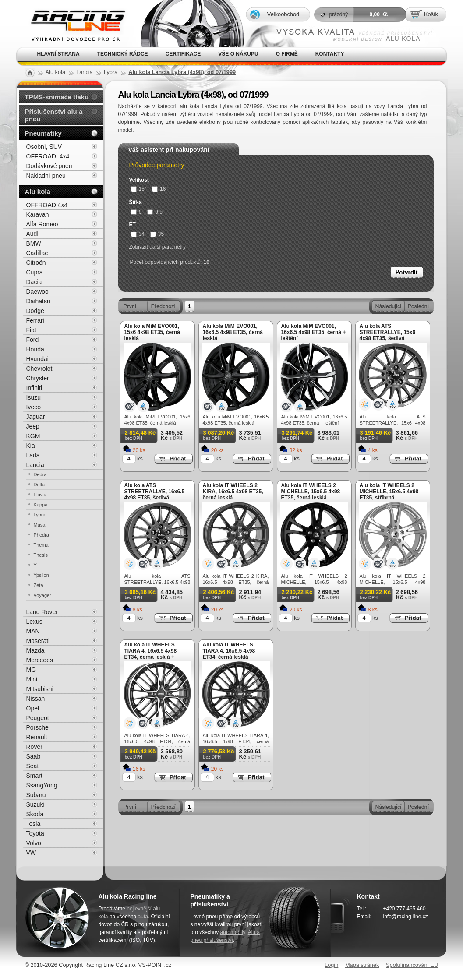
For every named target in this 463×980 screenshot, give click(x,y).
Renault (37, 737)
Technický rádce (123, 54)
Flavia (40, 495)
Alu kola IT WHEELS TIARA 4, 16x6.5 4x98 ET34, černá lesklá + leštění (151, 654)
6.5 (155, 212)
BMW (34, 243)
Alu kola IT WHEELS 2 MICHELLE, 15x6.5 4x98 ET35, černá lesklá (311, 492)
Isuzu (34, 397)
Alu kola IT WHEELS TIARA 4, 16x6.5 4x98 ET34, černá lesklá (229, 651)
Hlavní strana (58, 54)
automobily (233, 932)
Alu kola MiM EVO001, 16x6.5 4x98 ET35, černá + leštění (314, 332)
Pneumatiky (43, 133)
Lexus (34, 622)
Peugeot (38, 718)
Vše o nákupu (238, 54)
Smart (34, 776)
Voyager (42, 595)
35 (157, 234)
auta (143, 917)
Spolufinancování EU (412, 965)
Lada (33, 455)
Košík (431, 14)
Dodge (35, 311)
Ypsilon (41, 575)
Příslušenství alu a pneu (54, 115)
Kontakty (330, 54)
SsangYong (42, 785)
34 (138, 234)
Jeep (33, 426)
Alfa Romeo (42, 224)
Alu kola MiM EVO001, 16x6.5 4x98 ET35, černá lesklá (233, 332)
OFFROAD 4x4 (47, 205)
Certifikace (183, 54)
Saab (34, 756)
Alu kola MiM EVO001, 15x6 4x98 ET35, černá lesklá (152, 332)
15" (139, 189)
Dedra (40, 474)
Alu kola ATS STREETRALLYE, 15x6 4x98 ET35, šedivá (388, 332)
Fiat (31, 330)
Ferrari (35, 320)
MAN (33, 631)
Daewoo (37, 292)
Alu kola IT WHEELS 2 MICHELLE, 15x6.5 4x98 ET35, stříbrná (389, 492)
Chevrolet (39, 369)
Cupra (35, 272)
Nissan (36, 699)
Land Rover (42, 612)
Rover (34, 747)
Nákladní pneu (46, 176)
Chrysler (38, 378)
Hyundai (37, 359)
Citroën (36, 263)
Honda (35, 349)
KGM (33, 436)
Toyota (35, 833)
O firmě (287, 54)
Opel (33, 708)
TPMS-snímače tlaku (57, 97)
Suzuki (35, 804)
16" (160, 189)
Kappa (41, 505)
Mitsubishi (40, 689)
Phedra (41, 535)
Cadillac (37, 253)
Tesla (34, 824)
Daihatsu (38, 301)
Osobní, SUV (44, 147)
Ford (33, 340)
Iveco (34, 407)
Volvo (34, 843)
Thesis (41, 555)
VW (31, 853)
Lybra (40, 515)
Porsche (37, 727)
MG (31, 670)
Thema (41, 545)
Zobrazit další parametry (157, 247)
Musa (40, 525)
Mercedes (40, 660)
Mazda (35, 650)
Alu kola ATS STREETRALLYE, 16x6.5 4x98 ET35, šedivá (155, 492)
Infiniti (34, 388)
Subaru (36, 795)
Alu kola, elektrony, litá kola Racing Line (72, 23)
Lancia (35, 465)
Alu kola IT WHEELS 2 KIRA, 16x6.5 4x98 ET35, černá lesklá (233, 492)
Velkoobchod (283, 14)
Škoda (35, 814)
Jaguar (36, 417)
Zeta (39, 585)
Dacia (34, 282)
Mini (32, 679)
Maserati (38, 641)
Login (331, 965)
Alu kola (38, 191)
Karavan (38, 214)
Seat (33, 766)
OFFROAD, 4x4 (48, 156)
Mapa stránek (362, 965)
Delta (39, 485)
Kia (31, 446)
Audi (32, 234)
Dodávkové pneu (49, 166)
